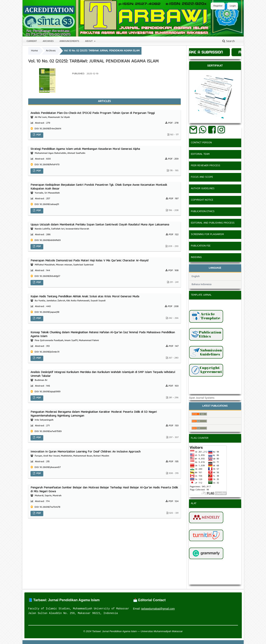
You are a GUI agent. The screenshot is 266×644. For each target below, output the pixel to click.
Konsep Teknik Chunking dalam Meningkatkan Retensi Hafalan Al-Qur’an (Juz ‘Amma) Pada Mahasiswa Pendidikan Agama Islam (103, 335)
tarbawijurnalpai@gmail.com (158, 609)
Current (32, 41)
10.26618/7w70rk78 (50, 507)
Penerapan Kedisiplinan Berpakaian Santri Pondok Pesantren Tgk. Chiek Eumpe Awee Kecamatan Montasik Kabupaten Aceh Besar (99, 187)
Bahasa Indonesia (202, 285)
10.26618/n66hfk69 (50, 240)
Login (233, 6)
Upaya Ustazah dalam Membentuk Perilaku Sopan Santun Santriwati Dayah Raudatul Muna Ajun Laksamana (100, 225)
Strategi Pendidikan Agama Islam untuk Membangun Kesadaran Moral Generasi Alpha (85, 149)
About (89, 41)
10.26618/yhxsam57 (50, 468)
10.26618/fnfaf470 (50, 165)
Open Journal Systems (202, 398)
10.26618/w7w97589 (51, 432)
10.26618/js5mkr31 (49, 352)
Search (229, 41)
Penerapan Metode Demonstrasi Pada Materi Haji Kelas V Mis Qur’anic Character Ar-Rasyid (89, 261)
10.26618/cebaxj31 (49, 205)
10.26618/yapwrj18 (49, 312)
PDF (38, 135)
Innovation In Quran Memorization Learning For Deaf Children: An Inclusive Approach (86, 452)
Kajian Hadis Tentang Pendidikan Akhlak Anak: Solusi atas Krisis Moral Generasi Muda (85, 297)
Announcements (69, 41)
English (196, 277)
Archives (48, 41)
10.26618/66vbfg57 (50, 276)
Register (218, 6)
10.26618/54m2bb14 (50, 129)
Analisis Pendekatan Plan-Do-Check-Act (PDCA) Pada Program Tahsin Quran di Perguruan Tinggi (93, 113)
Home (34, 51)
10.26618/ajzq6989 (50, 392)
